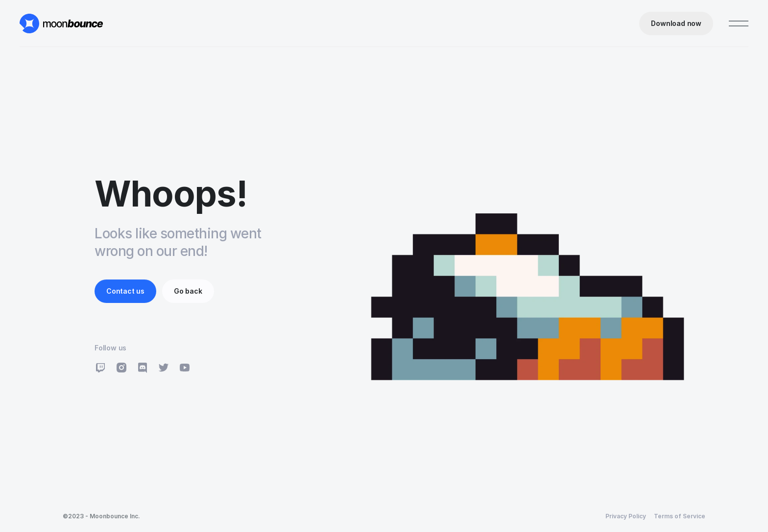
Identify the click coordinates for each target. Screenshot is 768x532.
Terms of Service (680, 516)
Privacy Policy (626, 516)
